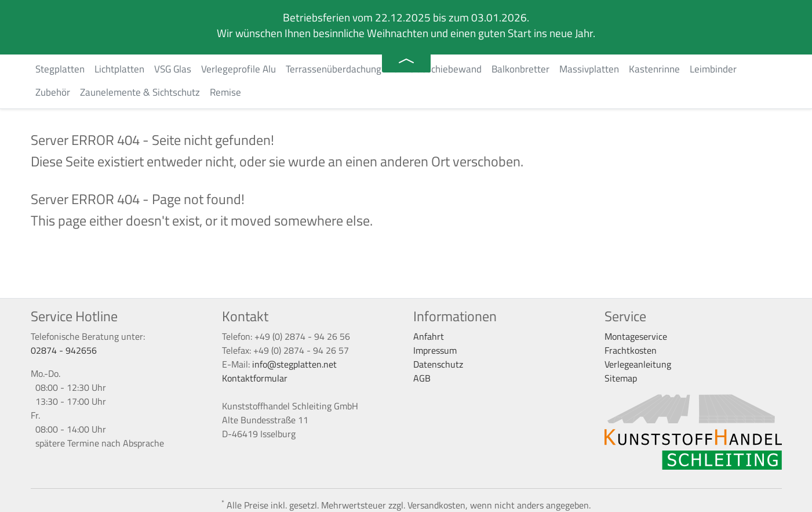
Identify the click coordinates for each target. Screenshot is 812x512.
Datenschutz (438, 364)
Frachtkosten (631, 350)
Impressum (435, 350)
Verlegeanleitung (638, 364)
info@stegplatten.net (294, 364)
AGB (422, 378)
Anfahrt (429, 336)
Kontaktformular (255, 378)
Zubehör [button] (53, 92)
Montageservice (636, 336)
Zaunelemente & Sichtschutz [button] (140, 92)
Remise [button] (225, 92)
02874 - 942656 (64, 350)
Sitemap (621, 378)
